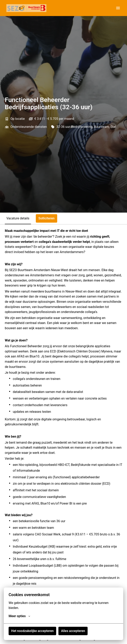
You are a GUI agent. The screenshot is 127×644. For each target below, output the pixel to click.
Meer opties (19, 616)
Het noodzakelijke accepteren (32, 631)
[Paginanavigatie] (118, 8)
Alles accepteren (73, 631)
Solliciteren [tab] (46, 218)
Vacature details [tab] (18, 218)
